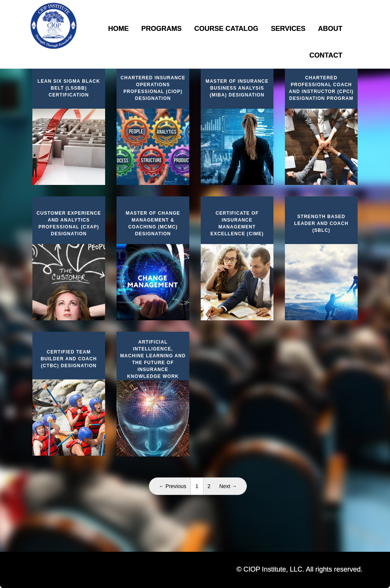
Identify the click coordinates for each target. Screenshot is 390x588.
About (330, 29)
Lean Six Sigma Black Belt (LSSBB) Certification (69, 88)
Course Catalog (226, 29)
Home (118, 29)
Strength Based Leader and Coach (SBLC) (321, 223)
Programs (161, 29)
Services (288, 29)
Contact (326, 55)
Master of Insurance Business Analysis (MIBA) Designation (237, 88)
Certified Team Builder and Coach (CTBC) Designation (69, 359)
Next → (228, 486)
